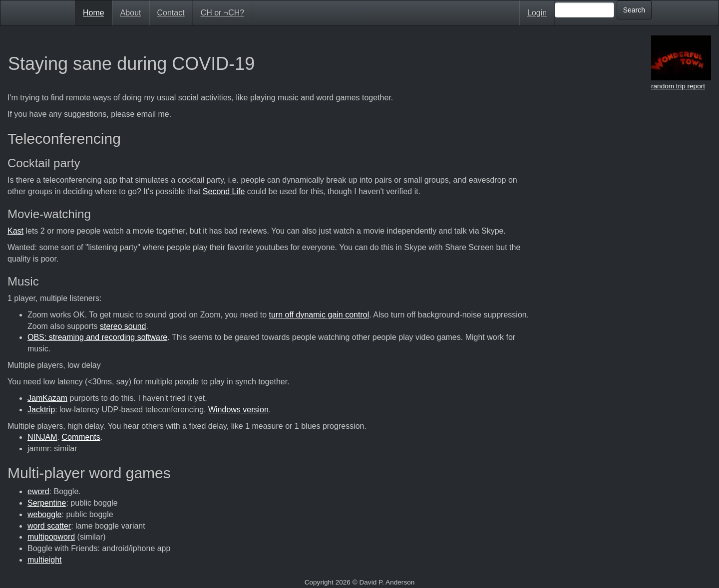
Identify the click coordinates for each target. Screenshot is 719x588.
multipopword (51, 537)
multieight (44, 560)
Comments (81, 437)
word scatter (49, 526)
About (131, 13)
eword (38, 491)
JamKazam (47, 398)
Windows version (238, 410)
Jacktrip (41, 410)
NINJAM (42, 437)
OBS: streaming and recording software (97, 337)
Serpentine (47, 503)
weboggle (45, 514)
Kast (15, 231)
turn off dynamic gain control (319, 315)
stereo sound (123, 326)
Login (537, 13)
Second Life (224, 191)
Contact (171, 13)
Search (634, 10)
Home (94, 13)
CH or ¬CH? (223, 13)
